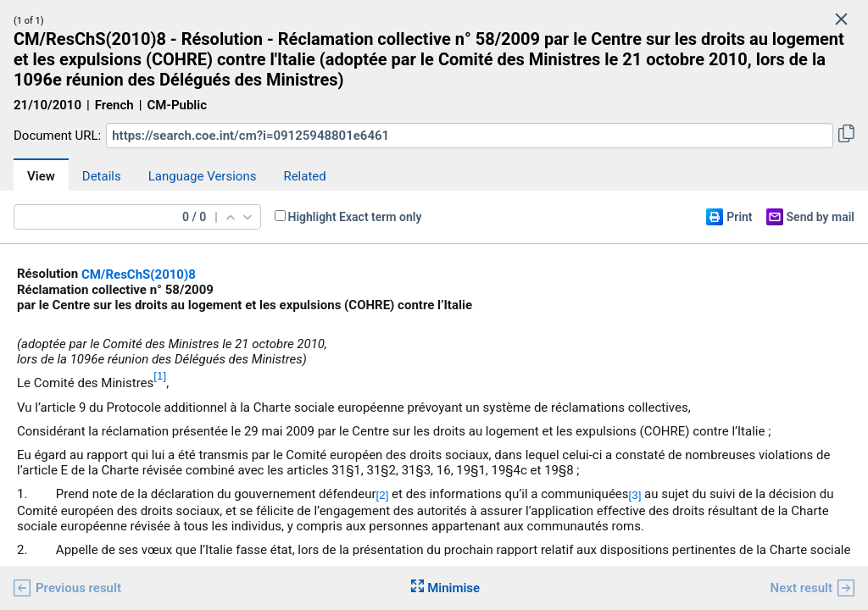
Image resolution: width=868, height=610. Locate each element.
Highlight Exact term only (355, 217)
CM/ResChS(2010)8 (139, 274)
